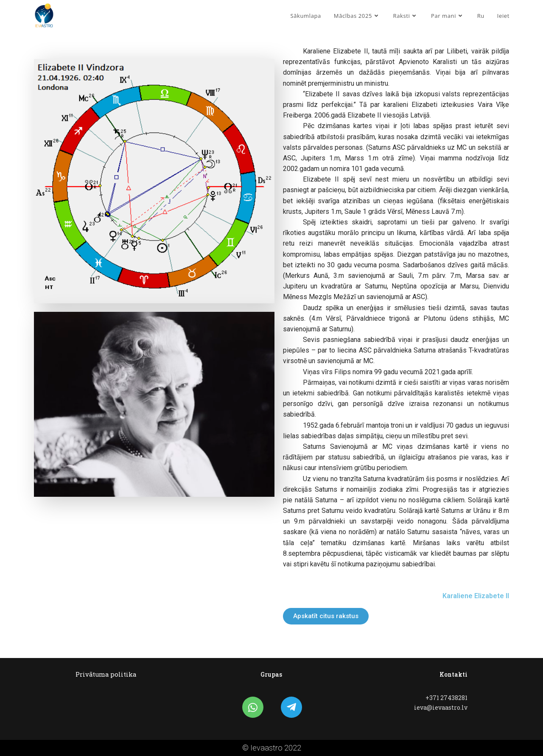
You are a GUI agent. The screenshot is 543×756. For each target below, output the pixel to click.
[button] (326, 616)
